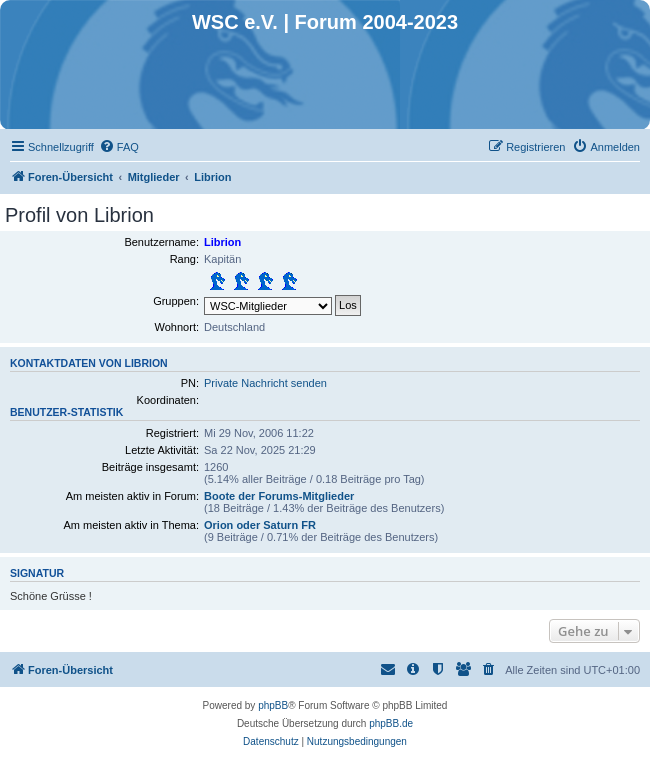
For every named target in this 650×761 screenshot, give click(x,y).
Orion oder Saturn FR (260, 525)
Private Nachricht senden (265, 383)
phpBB (273, 705)
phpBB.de (391, 723)
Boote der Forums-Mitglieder (279, 496)
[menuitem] (119, 147)
